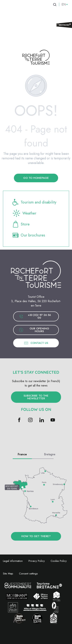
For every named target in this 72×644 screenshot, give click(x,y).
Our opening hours (34, 330)
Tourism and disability (34, 202)
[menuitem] (19, 8)
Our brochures (28, 235)
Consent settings (28, 574)
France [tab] (22, 454)
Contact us (36, 343)
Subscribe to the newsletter (36, 397)
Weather (24, 213)
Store (21, 224)
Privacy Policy (37, 561)
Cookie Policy (59, 561)
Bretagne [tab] (50, 454)
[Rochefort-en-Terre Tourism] (36, 58)
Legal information (13, 561)
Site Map (8, 574)
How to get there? (36, 536)
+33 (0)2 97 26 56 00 (35, 316)
